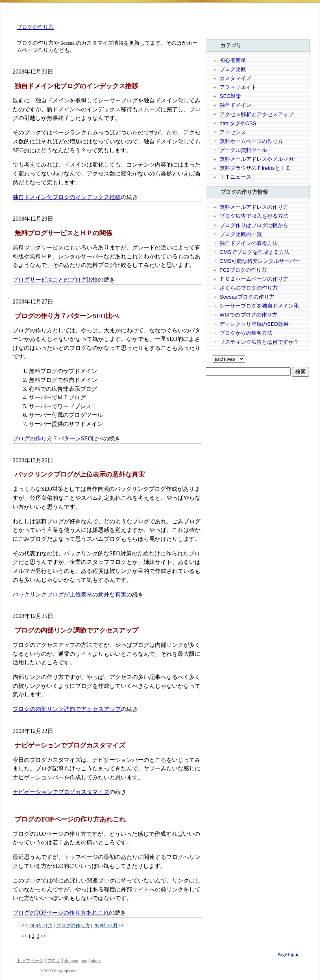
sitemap (71, 960)
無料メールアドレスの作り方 (254, 207)
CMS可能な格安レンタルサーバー (260, 261)
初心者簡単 (233, 60)
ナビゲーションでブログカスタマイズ (61, 792)
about (96, 960)
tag (84, 960)
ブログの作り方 (35, 27)
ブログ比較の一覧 (241, 234)
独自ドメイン (235, 105)
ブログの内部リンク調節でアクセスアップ (67, 709)
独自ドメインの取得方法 (249, 243)
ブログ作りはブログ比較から (254, 225)
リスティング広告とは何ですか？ (259, 342)
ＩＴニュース (235, 177)
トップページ (30, 960)
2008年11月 (41, 926)
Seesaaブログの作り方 (247, 297)
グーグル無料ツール (243, 150)
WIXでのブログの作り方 (248, 315)
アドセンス (233, 132)
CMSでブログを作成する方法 (255, 252)
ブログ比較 (233, 69)
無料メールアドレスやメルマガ (257, 159)
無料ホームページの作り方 (251, 141)
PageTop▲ (288, 954)
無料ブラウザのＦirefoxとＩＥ (255, 168)
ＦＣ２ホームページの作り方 (254, 279)
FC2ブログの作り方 (243, 270)
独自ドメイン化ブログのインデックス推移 (67, 197)
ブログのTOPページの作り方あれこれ (61, 913)
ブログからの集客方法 (246, 333)
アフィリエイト (238, 87)
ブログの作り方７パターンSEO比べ (58, 438)
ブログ (54, 960)
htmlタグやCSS (238, 123)
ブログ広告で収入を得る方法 (254, 216)
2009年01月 (106, 926)
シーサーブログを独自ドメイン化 (259, 306)
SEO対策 (230, 96)
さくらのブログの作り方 (249, 288)
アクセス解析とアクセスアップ (257, 114)
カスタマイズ (235, 78)
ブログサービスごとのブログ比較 (55, 280)
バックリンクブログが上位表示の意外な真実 (70, 594)
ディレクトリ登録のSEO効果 (254, 324)
